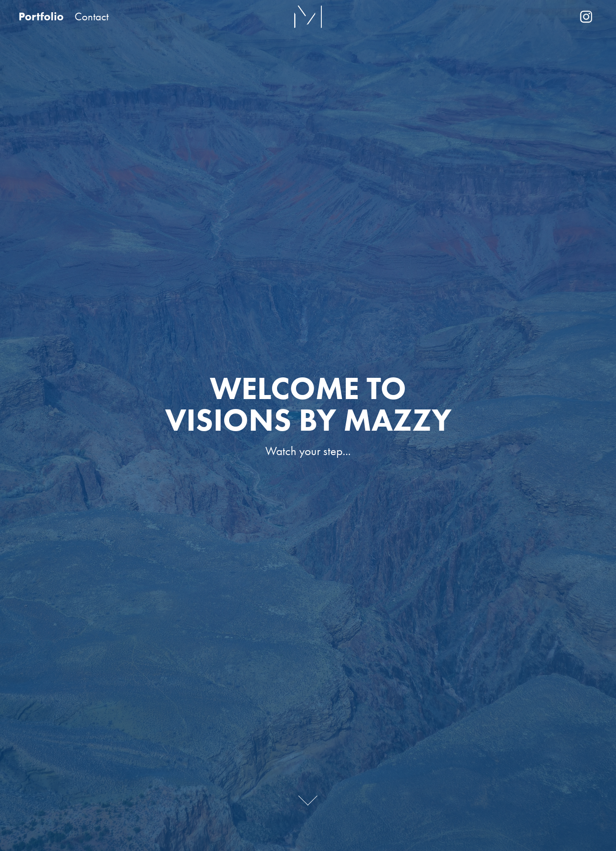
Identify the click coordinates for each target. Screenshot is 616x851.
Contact (92, 16)
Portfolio (41, 16)
